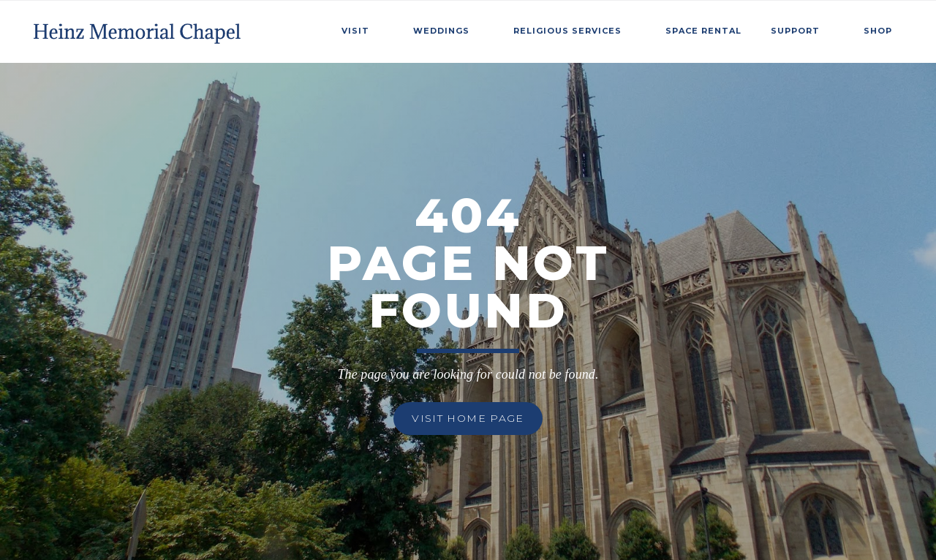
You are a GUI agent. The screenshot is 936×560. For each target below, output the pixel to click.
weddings (441, 31)
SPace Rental (703, 31)
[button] (363, 29)
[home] (139, 28)
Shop (878, 31)
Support (795, 31)
